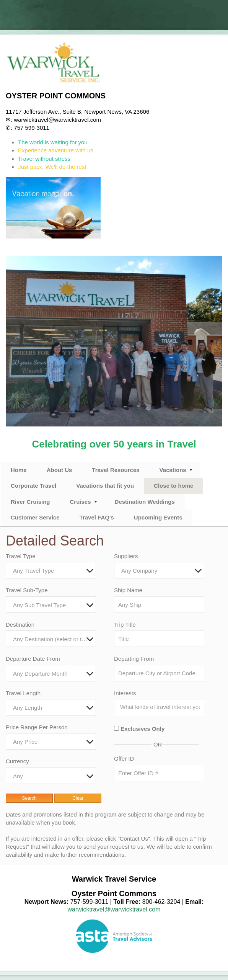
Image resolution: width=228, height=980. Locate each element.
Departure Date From (33, 659)
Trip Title (125, 625)
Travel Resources (116, 470)
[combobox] (51, 570)
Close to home (173, 486)
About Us (59, 470)
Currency (17, 761)
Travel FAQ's (97, 517)
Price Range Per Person (37, 727)
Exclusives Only (142, 729)
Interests (125, 693)
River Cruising (30, 502)
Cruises (81, 502)
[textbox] (53, 571)
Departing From (134, 659)
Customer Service (35, 517)
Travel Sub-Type (27, 590)
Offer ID (124, 759)
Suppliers (126, 556)
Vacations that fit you (105, 486)
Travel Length (23, 693)
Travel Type (21, 556)
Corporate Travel (33, 486)
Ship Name (128, 590)
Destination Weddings (145, 502)
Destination (20, 625)
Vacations (173, 470)
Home (19, 470)
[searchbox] (161, 707)
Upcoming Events (158, 517)
